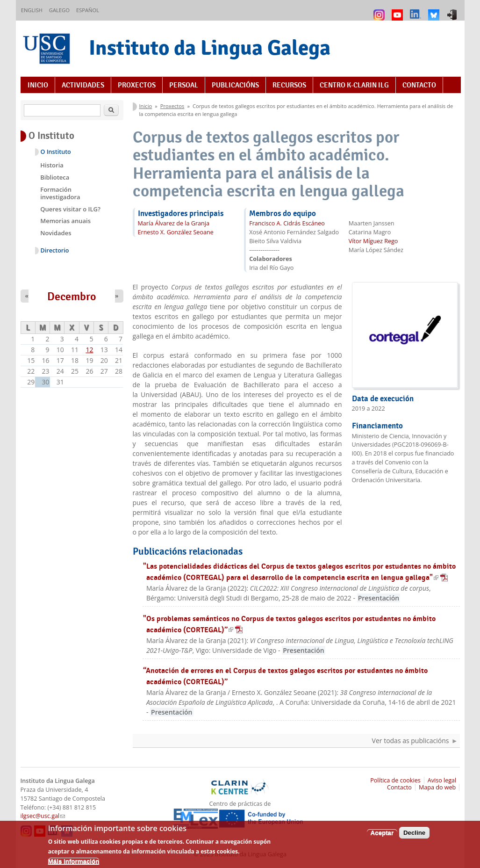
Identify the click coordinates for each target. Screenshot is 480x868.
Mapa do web (437, 787)
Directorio (55, 250)
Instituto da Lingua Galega (210, 47)
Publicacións (235, 85)
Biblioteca (55, 177)
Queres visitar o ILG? (70, 209)
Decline (414, 837)
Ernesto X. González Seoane (176, 232)
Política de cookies (395, 780)
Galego (59, 10)
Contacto (419, 85)
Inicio (38, 85)
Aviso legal (442, 780)
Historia (52, 165)
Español (88, 10)
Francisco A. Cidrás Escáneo (287, 223)
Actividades (83, 85)
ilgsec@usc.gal (43, 816)
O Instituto (56, 152)
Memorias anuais (65, 221)
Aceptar (382, 837)
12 (89, 350)
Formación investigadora (60, 193)
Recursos (289, 85)
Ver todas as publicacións (411, 741)
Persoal (184, 85)
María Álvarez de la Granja (174, 223)
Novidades (56, 233)
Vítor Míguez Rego (373, 241)
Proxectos (137, 85)
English (32, 10)
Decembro (72, 297)
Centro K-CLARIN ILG (354, 85)
